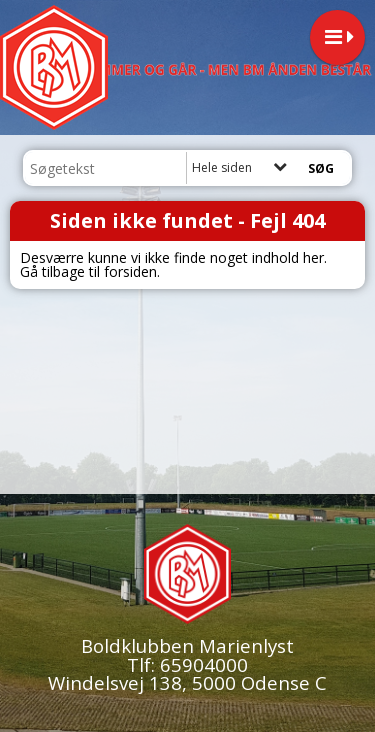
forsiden (130, 271)
